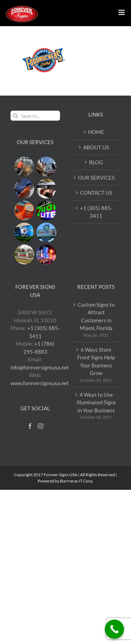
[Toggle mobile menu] (122, 12)
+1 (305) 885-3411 (96, 212)
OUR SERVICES (96, 178)
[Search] (16, 116)
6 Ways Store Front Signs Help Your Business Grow (96, 361)
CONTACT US (96, 193)
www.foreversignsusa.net (40, 383)
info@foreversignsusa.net (40, 367)
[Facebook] (30, 426)
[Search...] (35, 116)
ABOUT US (96, 147)
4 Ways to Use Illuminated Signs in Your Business (96, 402)
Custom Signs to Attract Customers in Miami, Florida (96, 316)
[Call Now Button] (114, 629)
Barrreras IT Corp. (77, 481)
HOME (96, 132)
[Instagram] (41, 426)
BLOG (96, 162)
